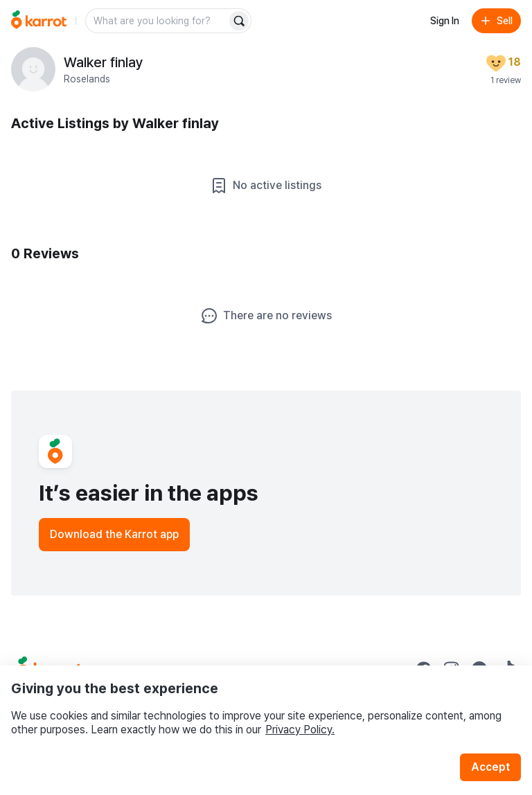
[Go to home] (39, 21)
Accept (490, 767)
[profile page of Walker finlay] (33, 69)
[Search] (239, 21)
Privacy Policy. (300, 730)
